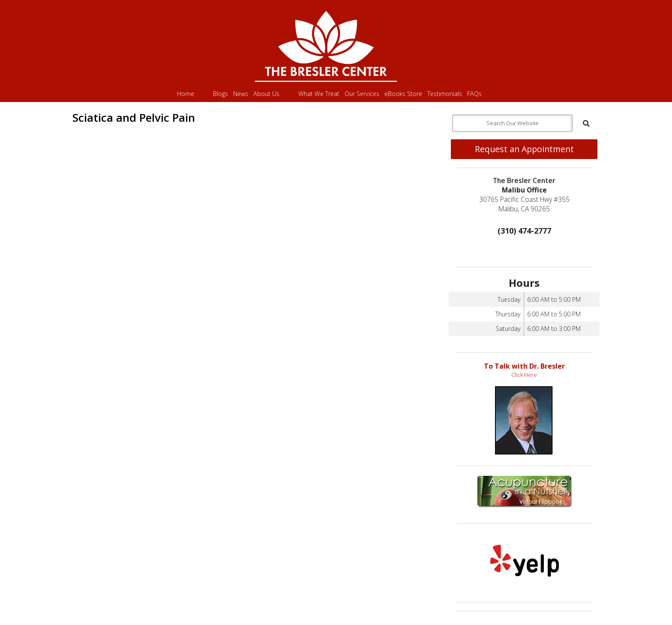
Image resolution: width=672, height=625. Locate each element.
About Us (266, 94)
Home (186, 94)
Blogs (220, 94)
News (241, 94)
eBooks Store (403, 94)
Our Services (362, 94)
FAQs (474, 94)
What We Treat (319, 94)
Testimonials (445, 94)
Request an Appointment (524, 149)
